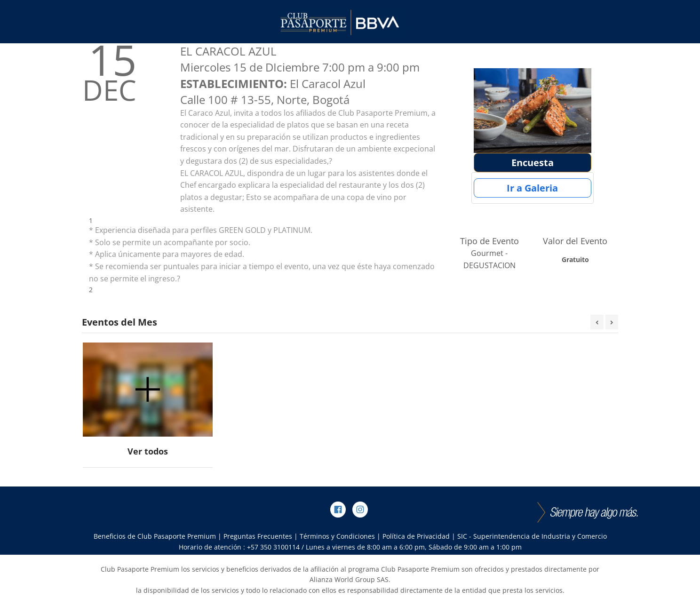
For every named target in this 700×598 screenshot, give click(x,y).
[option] (148, 406)
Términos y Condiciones (337, 536)
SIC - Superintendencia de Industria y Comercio (532, 536)
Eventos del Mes (119, 322)
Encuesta (533, 163)
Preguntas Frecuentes (258, 536)
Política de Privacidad (416, 536)
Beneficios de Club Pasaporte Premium (155, 536)
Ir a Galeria (532, 188)
